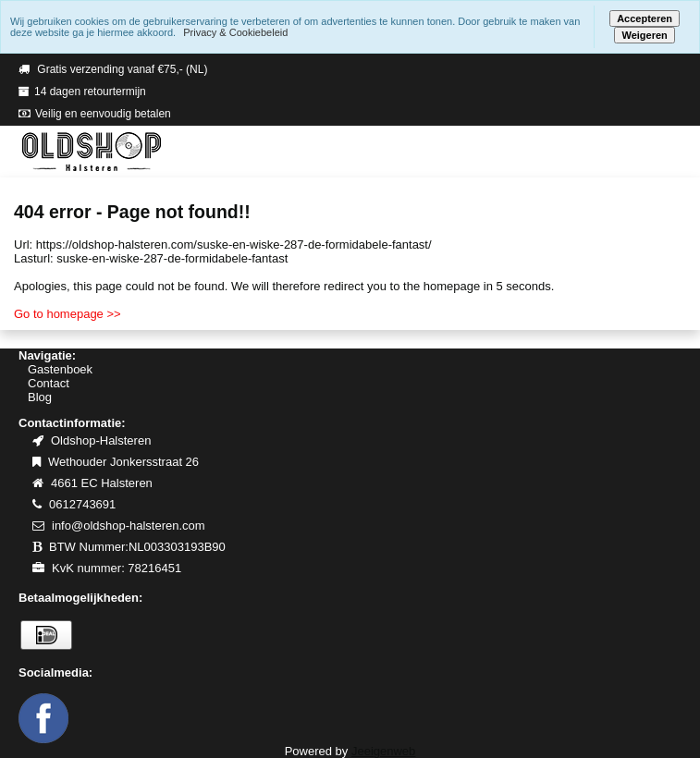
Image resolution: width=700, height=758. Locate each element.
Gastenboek (60, 369)
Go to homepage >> (68, 314)
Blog (40, 397)
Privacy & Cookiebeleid (235, 32)
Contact (49, 383)
